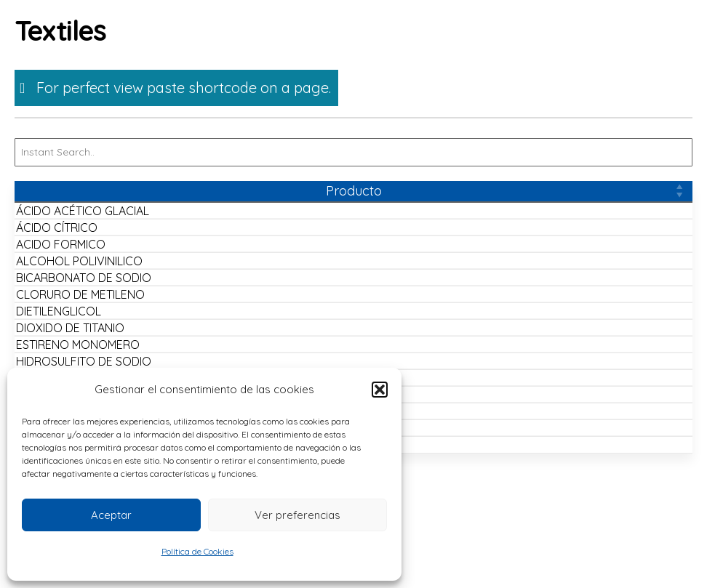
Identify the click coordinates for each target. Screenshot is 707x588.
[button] (380, 390)
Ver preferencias (297, 515)
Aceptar (111, 515)
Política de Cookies (197, 551)
